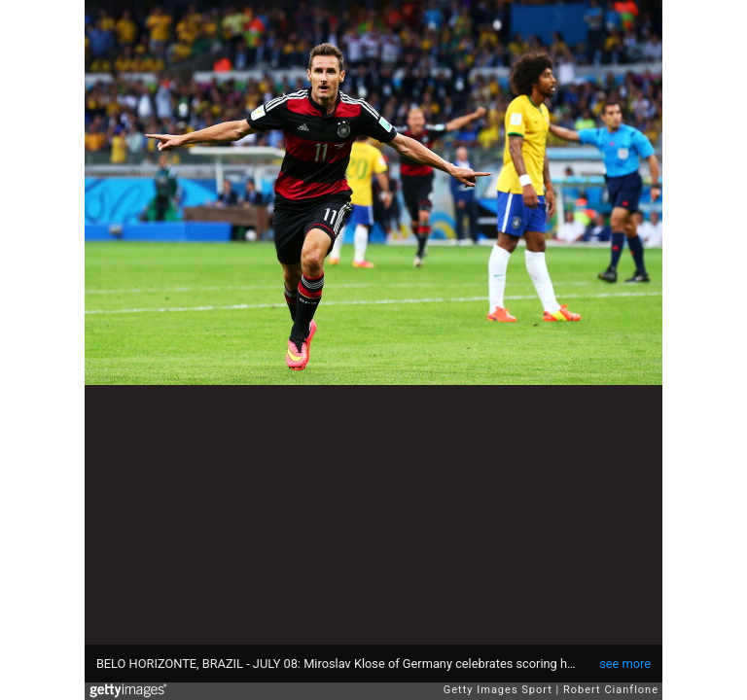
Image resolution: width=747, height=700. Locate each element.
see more (625, 664)
